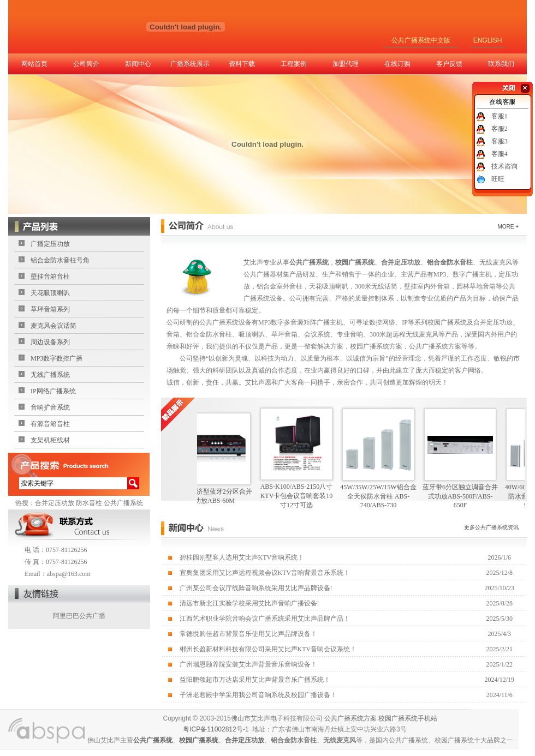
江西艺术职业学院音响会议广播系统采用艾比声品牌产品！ (265, 619)
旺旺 (498, 179)
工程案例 (294, 64)
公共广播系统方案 (350, 718)
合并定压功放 (55, 503)
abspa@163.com (69, 574)
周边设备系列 (50, 342)
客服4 (500, 154)
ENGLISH (488, 40)
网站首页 (34, 64)
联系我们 (501, 64)
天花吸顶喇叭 (50, 293)
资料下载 (242, 64)
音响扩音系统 (50, 407)
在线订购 (397, 64)
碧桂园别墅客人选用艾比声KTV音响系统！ (242, 557)
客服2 (500, 129)
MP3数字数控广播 (57, 358)
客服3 (500, 141)
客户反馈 (449, 64)
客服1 (500, 116)
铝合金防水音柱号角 (60, 260)
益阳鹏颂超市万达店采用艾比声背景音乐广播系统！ (255, 680)
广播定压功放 (50, 244)
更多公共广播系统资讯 (491, 527)
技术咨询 (504, 166)
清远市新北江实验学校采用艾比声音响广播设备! (249, 603)
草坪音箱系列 (50, 309)
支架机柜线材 (50, 440)
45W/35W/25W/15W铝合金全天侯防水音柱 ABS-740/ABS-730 (382, 496)
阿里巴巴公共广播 (79, 616)
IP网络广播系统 (53, 391)
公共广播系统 (123, 503)
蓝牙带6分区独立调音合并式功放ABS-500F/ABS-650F (465, 496)
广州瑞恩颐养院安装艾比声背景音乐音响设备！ (248, 664)
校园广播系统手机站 (408, 718)
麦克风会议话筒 (53, 326)
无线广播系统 (50, 375)
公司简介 (86, 64)
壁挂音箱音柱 (50, 277)
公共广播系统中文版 (421, 40)
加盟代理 (346, 64)
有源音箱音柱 (50, 424)
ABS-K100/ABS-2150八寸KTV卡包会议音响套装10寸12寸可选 (301, 496)
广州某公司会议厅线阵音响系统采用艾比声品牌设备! (256, 588)
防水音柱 (89, 503)
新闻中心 (138, 64)
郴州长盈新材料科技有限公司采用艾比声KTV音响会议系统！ (268, 649)
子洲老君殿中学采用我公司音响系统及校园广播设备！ (258, 695)
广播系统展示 (190, 64)
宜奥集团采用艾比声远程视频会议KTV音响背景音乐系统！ (265, 573)
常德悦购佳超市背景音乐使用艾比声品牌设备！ (248, 634)
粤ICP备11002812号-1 (216, 729)
